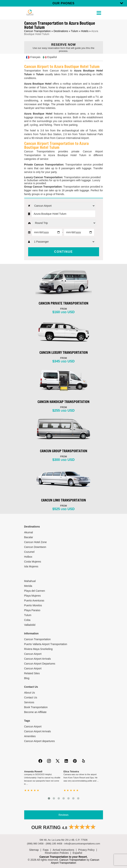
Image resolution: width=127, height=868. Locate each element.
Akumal (29, 532)
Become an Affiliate (35, 712)
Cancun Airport (33, 654)
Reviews (63, 815)
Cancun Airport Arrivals (38, 659)
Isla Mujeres (31, 566)
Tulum (74, 31)
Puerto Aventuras (34, 601)
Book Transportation (36, 707)
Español (77, 853)
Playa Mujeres (33, 596)
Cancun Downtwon (35, 547)
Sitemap (34, 850)
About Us (30, 693)
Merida (28, 586)
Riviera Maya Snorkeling (38, 649)
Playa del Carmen (35, 591)
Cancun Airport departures (39, 741)
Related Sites (32, 673)
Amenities (30, 736)
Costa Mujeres (33, 562)
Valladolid (30, 625)
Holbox (28, 557)
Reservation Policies (57, 853)
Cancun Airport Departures (40, 664)
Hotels (85, 31)
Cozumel (29, 552)
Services (29, 702)
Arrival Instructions (63, 850)
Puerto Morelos (33, 605)
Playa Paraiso (32, 610)
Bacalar (29, 537)
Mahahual (30, 581)
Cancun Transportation (38, 31)
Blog (27, 678)
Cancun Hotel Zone (36, 542)
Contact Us (31, 697)
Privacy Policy (86, 850)
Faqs (46, 850)
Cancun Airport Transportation (75, 861)
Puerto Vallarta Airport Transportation (46, 644)
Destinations (61, 31)
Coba (27, 620)
